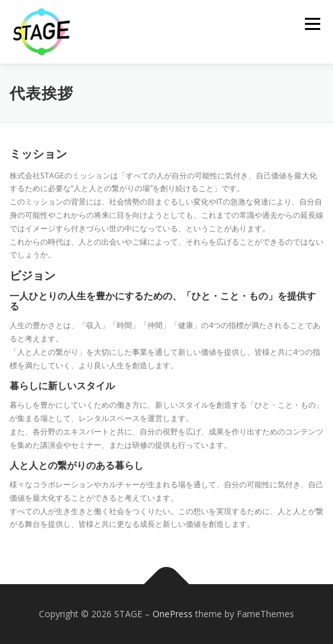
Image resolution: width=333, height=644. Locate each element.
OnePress (173, 614)
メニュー (312, 24)
